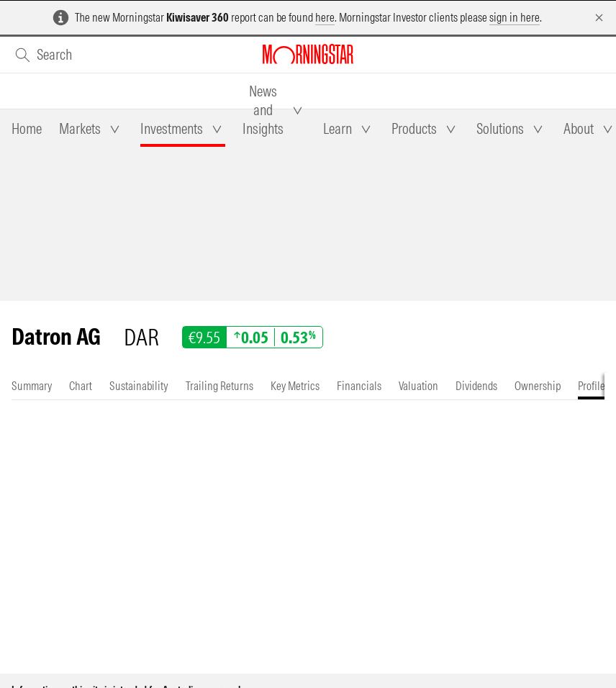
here (325, 17)
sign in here (515, 17)
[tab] (27, 129)
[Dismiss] (599, 18)
